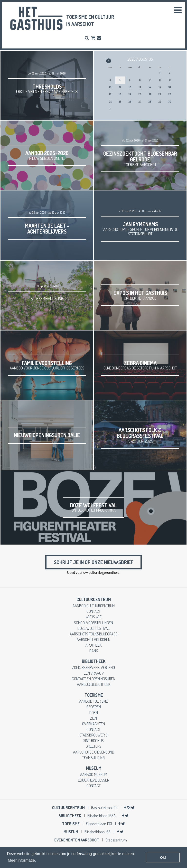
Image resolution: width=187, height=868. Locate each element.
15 (160, 87)
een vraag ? (94, 673)
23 (170, 94)
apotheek (93, 645)
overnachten (93, 724)
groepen (94, 707)
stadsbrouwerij (93, 735)
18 (120, 94)
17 (110, 94)
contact (93, 611)
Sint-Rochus (93, 741)
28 (150, 102)
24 (110, 102)
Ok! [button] (163, 858)
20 (140, 94)
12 (130, 87)
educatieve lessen (94, 780)
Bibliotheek (94, 661)
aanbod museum (94, 775)
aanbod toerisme (93, 701)
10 (110, 87)
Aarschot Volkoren (93, 640)
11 (120, 87)
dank (94, 651)
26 (130, 102)
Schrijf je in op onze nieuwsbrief (93, 562)
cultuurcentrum (94, 600)
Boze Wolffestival (93, 628)
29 (160, 102)
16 (170, 87)
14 (150, 87)
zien (93, 718)
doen (94, 713)
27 (140, 102)
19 (130, 94)
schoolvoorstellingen (93, 623)
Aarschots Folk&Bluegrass (93, 634)
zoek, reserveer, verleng (93, 668)
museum (94, 768)
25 (120, 102)
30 (170, 102)
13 (140, 87)
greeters (93, 747)
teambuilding (93, 758)
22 (160, 94)
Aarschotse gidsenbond (94, 752)
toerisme (94, 695)
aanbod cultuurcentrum (94, 606)
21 (150, 94)
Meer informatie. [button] (22, 860)
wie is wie (94, 617)
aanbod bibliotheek (94, 685)
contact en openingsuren (93, 679)
